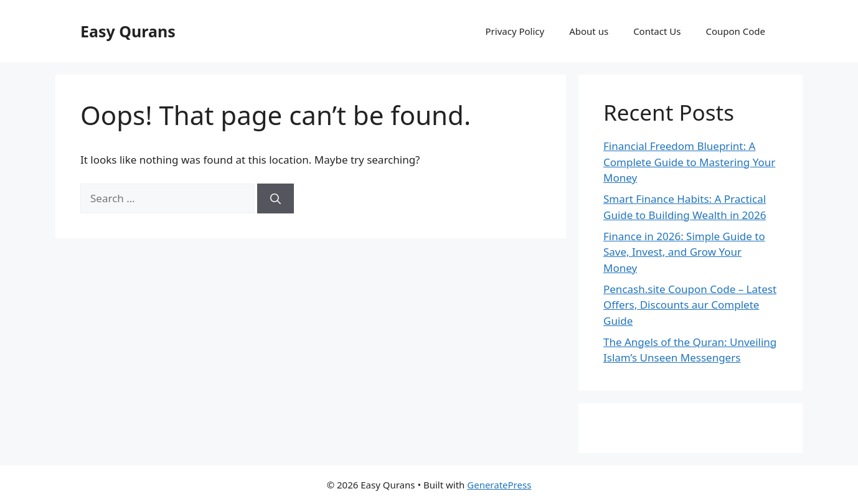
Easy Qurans (128, 31)
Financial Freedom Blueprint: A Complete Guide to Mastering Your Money (689, 162)
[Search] (276, 198)
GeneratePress (499, 485)
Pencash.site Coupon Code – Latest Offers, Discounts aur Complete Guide (690, 305)
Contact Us (657, 31)
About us (589, 31)
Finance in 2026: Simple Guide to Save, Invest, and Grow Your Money (684, 252)
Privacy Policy (515, 31)
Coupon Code (735, 31)
